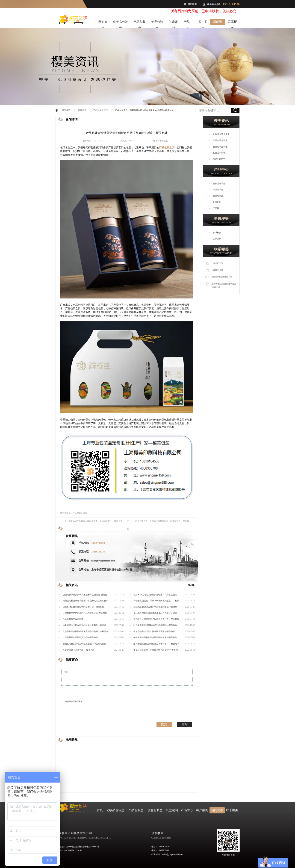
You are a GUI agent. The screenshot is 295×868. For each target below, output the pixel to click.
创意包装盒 (157, 23)
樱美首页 (103, 23)
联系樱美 (232, 23)
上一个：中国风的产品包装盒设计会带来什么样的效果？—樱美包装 (91, 521)
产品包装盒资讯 (101, 110)
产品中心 (188, 23)
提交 (164, 724)
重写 (185, 724)
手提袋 (216, 208)
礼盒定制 (173, 23)
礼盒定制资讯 (219, 153)
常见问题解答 (219, 159)
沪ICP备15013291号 (73, 850)
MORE (191, 585)
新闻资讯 (218, 23)
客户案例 (203, 23)
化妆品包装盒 (120, 23)
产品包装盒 (139, 23)
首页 (100, 810)
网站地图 (192, 4)
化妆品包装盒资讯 (221, 134)
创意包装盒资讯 (220, 147)
